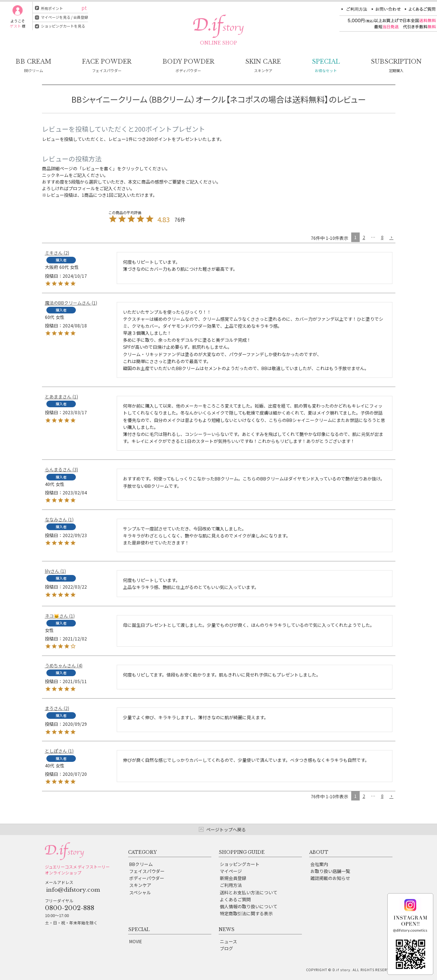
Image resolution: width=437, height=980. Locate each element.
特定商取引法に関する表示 (246, 913)
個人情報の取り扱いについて (249, 906)
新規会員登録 (233, 878)
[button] (391, 238)
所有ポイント (52, 8)
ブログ (226, 948)
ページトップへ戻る (226, 829)
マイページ (231, 871)
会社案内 (319, 864)
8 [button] (382, 237)
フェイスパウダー (147, 871)
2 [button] (364, 237)
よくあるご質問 (235, 899)
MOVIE (136, 941)
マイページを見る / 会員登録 (64, 17)
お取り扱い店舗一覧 (330, 871)
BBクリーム (141, 864)
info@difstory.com (73, 890)
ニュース (228, 941)
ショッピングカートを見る (63, 26)
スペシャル (140, 892)
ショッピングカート (240, 864)
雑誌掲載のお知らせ (330, 878)
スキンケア (140, 885)
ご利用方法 (231, 885)
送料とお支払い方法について (249, 892)
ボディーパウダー (147, 878)
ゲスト (15, 26)
